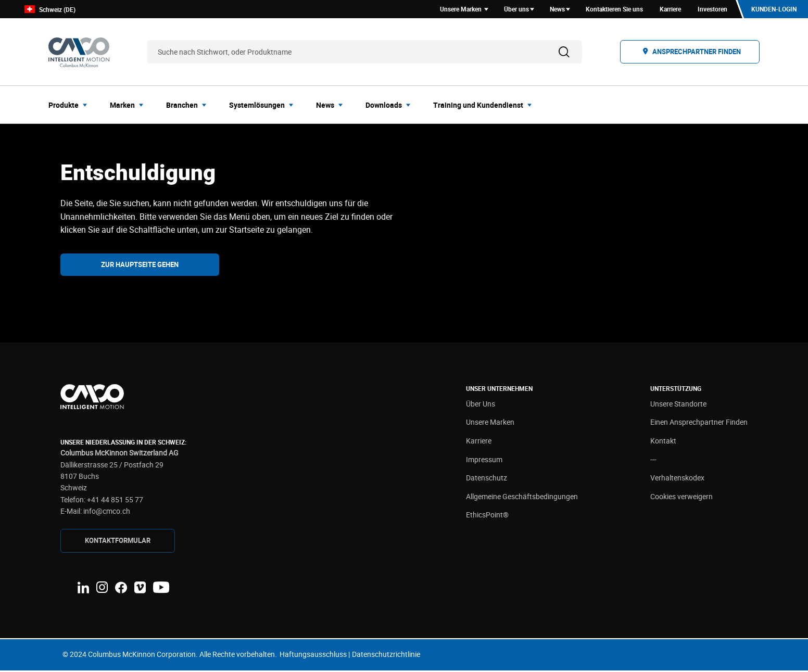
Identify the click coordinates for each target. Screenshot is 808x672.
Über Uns (481, 405)
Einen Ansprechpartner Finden (699, 424)
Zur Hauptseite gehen (140, 266)
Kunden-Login (773, 10)
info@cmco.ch (107, 513)
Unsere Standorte (678, 405)
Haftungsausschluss (313, 656)
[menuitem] (71, 106)
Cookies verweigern (681, 498)
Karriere (479, 442)
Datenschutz (487, 480)
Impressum (484, 461)
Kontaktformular (118, 542)
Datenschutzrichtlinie (386, 656)
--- (653, 461)
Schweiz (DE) (50, 10)
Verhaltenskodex (677, 480)
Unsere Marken (490, 424)
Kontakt (663, 442)
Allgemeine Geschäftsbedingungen (522, 498)
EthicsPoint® (487, 517)
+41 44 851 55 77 (115, 501)
